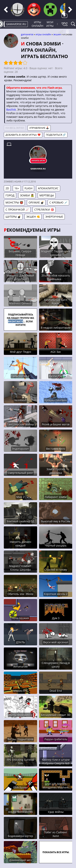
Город (10, 195)
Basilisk (11, 110)
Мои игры (50, 24)
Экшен (57, 34)
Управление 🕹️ (39, 128)
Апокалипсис (48, 188)
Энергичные (54, 217)
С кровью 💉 (58, 202)
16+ (17, 188)
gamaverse (27, 34)
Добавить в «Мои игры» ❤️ (23, 135)
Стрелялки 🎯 (44, 210)
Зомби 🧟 (27, 195)
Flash (28, 188)
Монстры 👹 (14, 202)
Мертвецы (47, 195)
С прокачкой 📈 (17, 210)
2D (7, 188)
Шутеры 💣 (13, 217)
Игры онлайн (37, 24)
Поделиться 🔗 (56, 135)
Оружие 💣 (36, 202)
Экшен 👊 (33, 217)
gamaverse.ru (16, 24)
